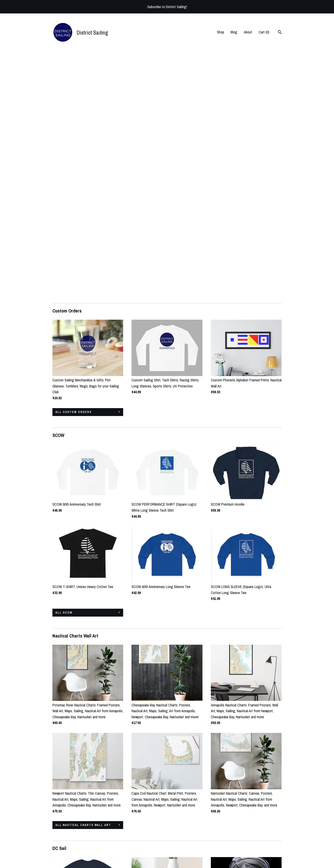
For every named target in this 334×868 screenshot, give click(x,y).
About (248, 32)
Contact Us (60, 850)
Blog (234, 32)
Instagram (138, 831)
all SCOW (64, 368)
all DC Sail (66, 781)
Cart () (264, 32)
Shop (220, 32)
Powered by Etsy (262, 844)
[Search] (280, 33)
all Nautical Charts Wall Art (83, 580)
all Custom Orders (74, 167)
